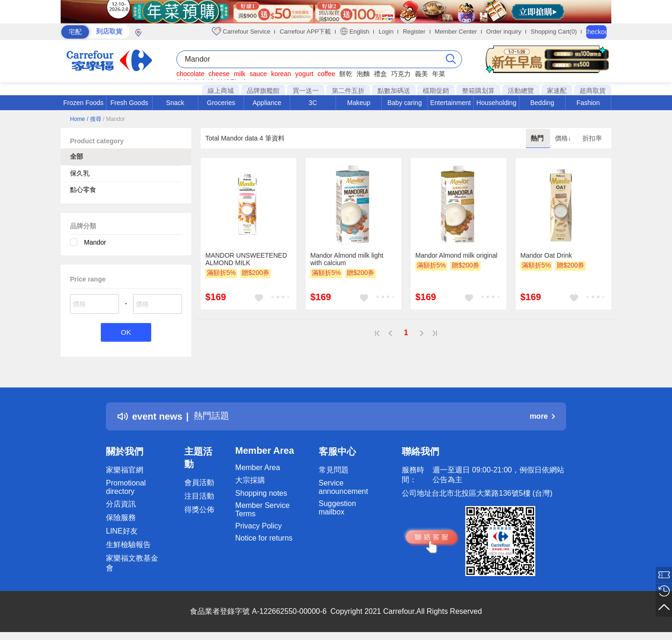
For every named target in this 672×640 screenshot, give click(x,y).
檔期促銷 (436, 91)
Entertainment (451, 103)
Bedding (542, 103)
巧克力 (401, 74)
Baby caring (405, 103)
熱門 (538, 138)
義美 (421, 74)
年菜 (439, 74)
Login (386, 32)
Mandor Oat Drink (546, 255)
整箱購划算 (478, 91)
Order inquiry (504, 32)
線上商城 (221, 91)
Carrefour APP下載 (305, 32)
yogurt (304, 74)
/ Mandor (114, 119)
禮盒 (380, 74)
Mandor (95, 242)
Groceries (221, 103)
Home (77, 119)
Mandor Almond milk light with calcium (347, 259)
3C (313, 103)
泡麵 (363, 74)
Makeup (359, 103)
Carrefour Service (241, 31)
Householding (497, 103)
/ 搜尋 (94, 119)
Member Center (456, 32)
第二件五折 (348, 91)
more (542, 417)
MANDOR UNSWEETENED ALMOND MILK (246, 259)
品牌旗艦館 (263, 91)
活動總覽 (521, 91)
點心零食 (83, 190)
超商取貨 (593, 91)
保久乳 (80, 173)
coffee (326, 74)
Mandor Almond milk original (456, 255)
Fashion (588, 103)
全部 (77, 156)
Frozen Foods (83, 103)
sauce (258, 74)
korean (281, 74)
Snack (175, 103)
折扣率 (592, 138)
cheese (219, 74)
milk (240, 74)
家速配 (557, 91)
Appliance (267, 103)
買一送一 (306, 91)
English (355, 31)
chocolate (190, 74)
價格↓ (564, 138)
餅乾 (346, 74)
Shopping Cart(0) (554, 32)
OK (126, 333)
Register (414, 32)
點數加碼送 (394, 91)
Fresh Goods (129, 103)
